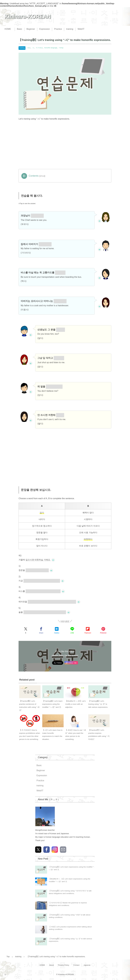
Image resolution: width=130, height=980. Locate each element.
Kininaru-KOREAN (28, 16)
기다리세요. (45, 244)
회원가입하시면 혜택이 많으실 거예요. (42, 581)
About (52, 965)
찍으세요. (60, 273)
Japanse (87, 965)
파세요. (60, 415)
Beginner (31, 29)
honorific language (51, 48)
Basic (20, 29)
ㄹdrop (61, 48)
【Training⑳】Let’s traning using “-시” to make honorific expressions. (56, 957)
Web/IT (81, 29)
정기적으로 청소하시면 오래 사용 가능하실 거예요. (52, 602)
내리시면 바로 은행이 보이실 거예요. (43, 591)
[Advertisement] (65, 146)
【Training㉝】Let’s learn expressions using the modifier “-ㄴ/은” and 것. (52, 704)
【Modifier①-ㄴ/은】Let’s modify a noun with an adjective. (75, 704)
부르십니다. (37, 216)
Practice (58, 29)
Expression (45, 29)
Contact (76, 965)
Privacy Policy (64, 965)
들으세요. (59, 358)
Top (8, 957)
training (70, 29)
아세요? (60, 330)
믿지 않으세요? (54, 387)
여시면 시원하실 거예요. (37, 570)
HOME (8, 29)
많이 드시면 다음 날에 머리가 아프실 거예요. (45, 612)
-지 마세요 (39, 48)
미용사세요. (60, 301)
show (42, 176)
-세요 (29, 48)
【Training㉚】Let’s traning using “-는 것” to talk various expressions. (98, 704)
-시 (33, 48)
